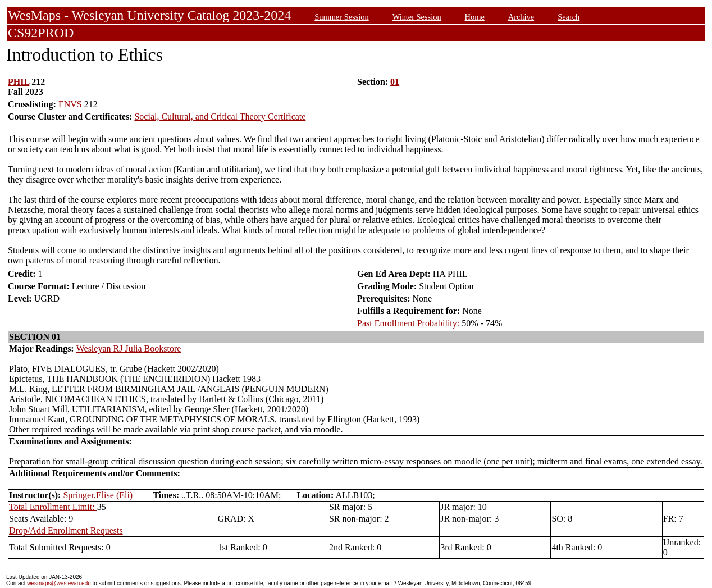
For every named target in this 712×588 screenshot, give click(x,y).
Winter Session (417, 17)
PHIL (19, 82)
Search (569, 17)
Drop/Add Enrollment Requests (66, 530)
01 (395, 82)
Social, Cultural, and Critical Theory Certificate (220, 117)
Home (475, 17)
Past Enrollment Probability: (408, 323)
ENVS (70, 104)
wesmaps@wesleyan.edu (60, 583)
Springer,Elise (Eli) (98, 495)
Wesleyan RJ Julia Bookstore (129, 348)
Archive (521, 17)
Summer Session (341, 17)
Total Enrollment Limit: (53, 507)
